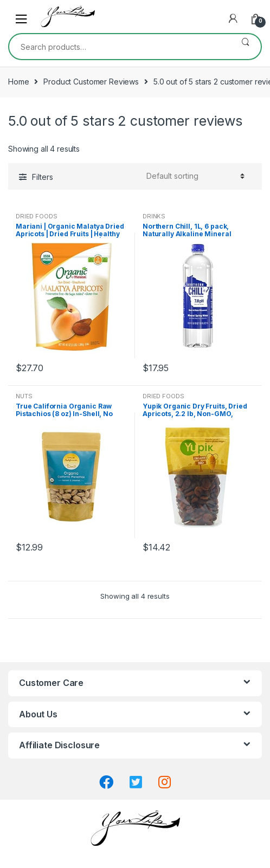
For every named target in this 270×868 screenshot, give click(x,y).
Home (18, 82)
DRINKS (154, 216)
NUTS (24, 396)
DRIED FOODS (36, 216)
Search (245, 47)
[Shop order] (194, 176)
